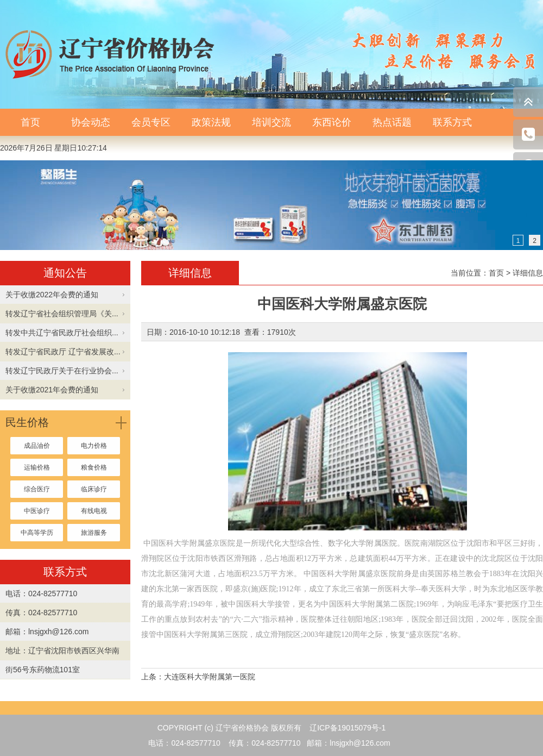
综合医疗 (37, 489)
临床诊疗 (94, 489)
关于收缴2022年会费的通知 (52, 295)
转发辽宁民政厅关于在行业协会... (62, 371)
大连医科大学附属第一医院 (210, 677)
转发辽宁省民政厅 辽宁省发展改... (63, 352)
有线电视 (94, 511)
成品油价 (37, 446)
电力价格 (94, 446)
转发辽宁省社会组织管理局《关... (62, 314)
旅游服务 (94, 533)
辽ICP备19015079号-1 (348, 728)
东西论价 (332, 122)
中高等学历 (37, 533)
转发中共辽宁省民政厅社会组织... (62, 333)
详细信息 (528, 273)
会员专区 (151, 122)
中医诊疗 (37, 511)
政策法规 (211, 122)
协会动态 (91, 122)
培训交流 (271, 122)
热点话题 (392, 122)
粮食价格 (94, 467)
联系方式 (452, 122)
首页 (30, 122)
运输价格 (37, 467)
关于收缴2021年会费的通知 (52, 390)
